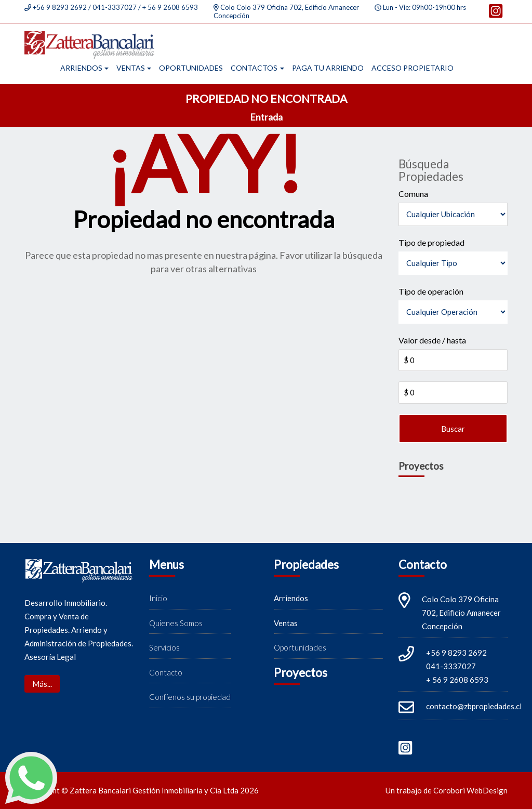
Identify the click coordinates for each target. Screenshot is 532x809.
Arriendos (81, 68)
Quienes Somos (176, 623)
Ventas (131, 68)
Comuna (413, 194)
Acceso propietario (413, 68)
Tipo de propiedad (431, 242)
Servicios (164, 648)
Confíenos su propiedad (190, 697)
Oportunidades (191, 68)
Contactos (254, 68)
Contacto (166, 672)
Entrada (266, 117)
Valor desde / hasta (432, 340)
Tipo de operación (431, 291)
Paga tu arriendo (328, 68)
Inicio (158, 599)
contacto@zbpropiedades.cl (474, 707)
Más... (42, 684)
